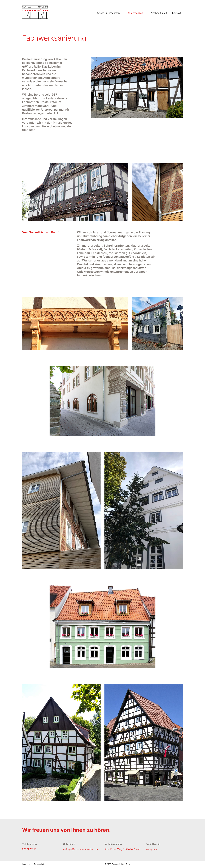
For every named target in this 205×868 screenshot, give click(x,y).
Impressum (27, 864)
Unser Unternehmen (109, 13)
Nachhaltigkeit (159, 13)
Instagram (151, 849)
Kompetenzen (135, 13)
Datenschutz (40, 864)
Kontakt (177, 13)
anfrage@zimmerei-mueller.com (81, 849)
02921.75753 (29, 849)
